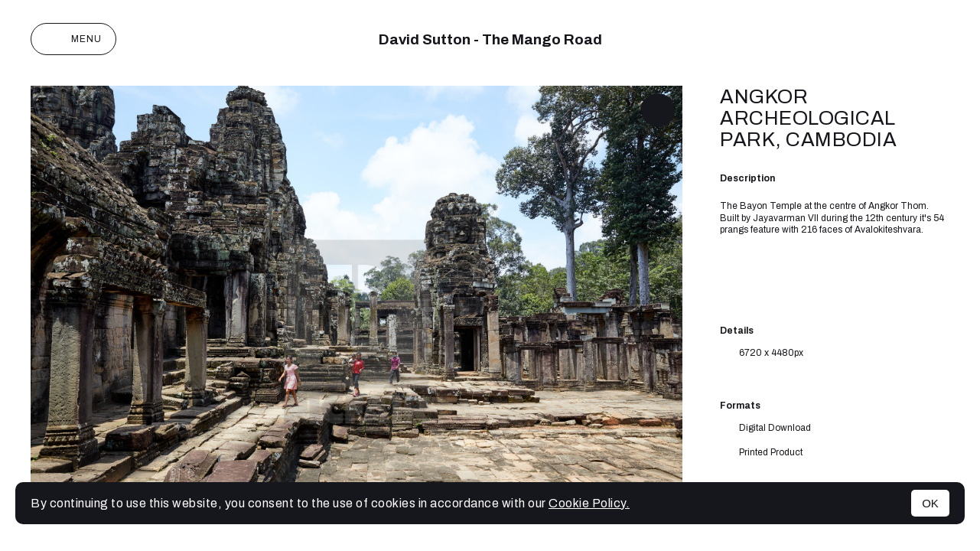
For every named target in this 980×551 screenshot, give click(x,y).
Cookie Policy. (589, 503)
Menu (73, 39)
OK (930, 503)
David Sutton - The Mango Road (490, 39)
